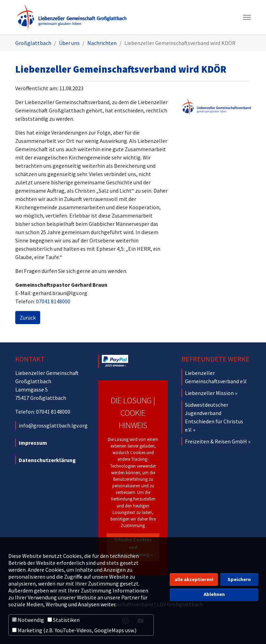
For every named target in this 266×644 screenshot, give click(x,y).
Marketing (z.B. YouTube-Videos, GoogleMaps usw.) (74, 630)
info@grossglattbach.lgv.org (53, 425)
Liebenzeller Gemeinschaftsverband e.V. (216, 377)
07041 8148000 (53, 301)
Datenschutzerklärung (47, 460)
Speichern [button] (239, 579)
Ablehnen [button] (214, 594)
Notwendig (28, 620)
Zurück (28, 318)
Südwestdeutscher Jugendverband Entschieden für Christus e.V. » (214, 417)
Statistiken (64, 620)
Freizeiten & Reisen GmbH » (218, 441)
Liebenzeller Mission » (211, 393)
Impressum (33, 443)
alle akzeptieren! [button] (194, 579)
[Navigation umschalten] (247, 17)
